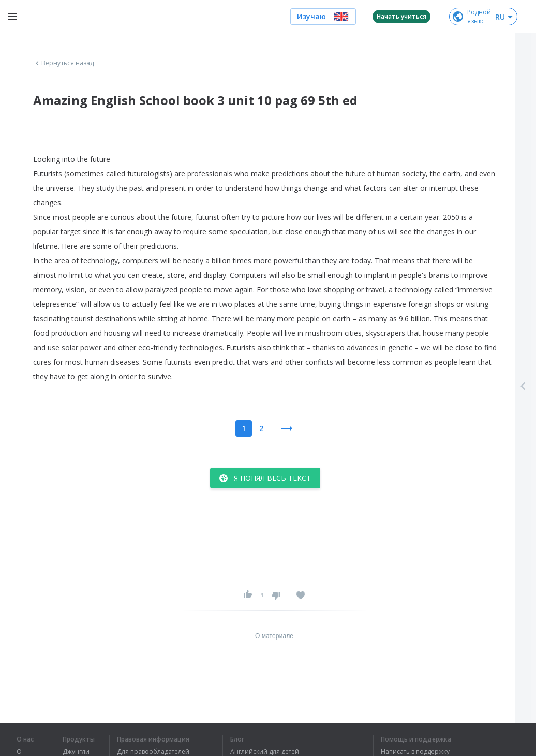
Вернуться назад (64, 63)
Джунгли (76, 752)
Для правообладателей (153, 752)
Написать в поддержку (415, 752)
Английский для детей (265, 752)
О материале (274, 636)
